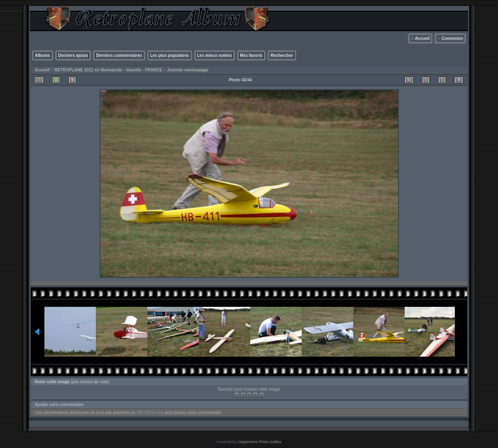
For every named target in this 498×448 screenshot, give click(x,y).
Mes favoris (251, 55)
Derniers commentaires (119, 55)
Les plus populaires (170, 55)
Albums (43, 55)
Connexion (452, 38)
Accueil (422, 38)
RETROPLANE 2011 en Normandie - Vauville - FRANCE (108, 70)
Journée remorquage (187, 70)
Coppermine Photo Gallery (259, 442)
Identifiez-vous (150, 413)
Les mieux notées (215, 55)
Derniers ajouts (73, 55)
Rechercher (282, 55)
